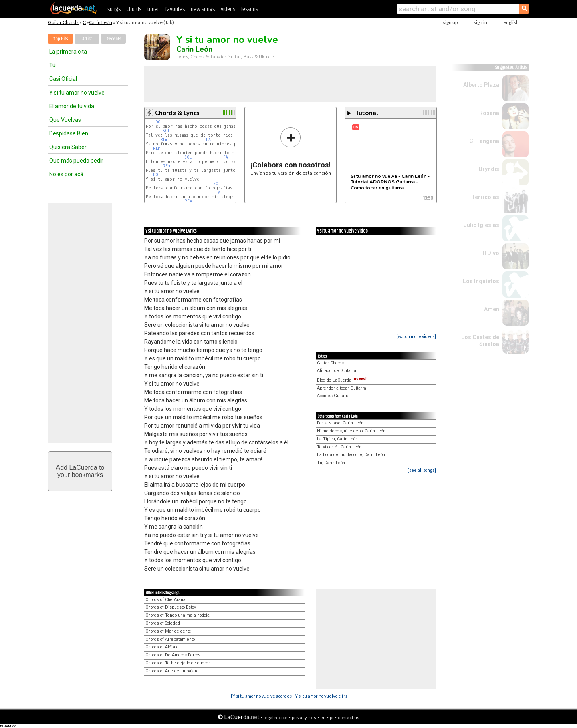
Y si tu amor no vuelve (77, 93)
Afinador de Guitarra (337, 371)
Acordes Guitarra (333, 396)
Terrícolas (485, 197)
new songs (203, 9)
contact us (349, 717)
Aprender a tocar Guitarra (342, 388)
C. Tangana (484, 141)
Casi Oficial (63, 79)
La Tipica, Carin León (337, 439)
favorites (175, 9)
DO (158, 122)
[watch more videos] (416, 336)
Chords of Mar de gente (168, 631)
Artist (87, 39)
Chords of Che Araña (165, 600)
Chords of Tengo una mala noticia (178, 615)
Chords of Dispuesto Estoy (171, 607)
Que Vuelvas (65, 120)
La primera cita (68, 52)
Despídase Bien (69, 133)
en (323, 717)
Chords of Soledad (163, 623)
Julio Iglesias (481, 225)
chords (134, 9)
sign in (480, 22)
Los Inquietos (481, 281)
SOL (166, 131)
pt (332, 717)
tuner (153, 9)
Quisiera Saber (68, 147)
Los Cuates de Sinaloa (480, 341)
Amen (492, 309)
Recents (114, 39)
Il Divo (491, 253)
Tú (52, 65)
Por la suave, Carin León (340, 423)
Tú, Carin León (331, 463)
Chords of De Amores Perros (173, 655)
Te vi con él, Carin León (339, 447)
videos (228, 9)
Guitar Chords (63, 22)
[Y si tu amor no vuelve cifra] (321, 696)
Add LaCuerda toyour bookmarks (80, 471)
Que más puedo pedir (76, 161)
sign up (450, 22)
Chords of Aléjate (162, 647)
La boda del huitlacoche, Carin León (351, 455)
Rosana (489, 113)
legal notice (276, 717)
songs (114, 9)
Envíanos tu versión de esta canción (291, 151)
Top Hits (61, 39)
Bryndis (489, 169)
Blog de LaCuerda (342, 380)
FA (208, 140)
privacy (299, 717)
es (314, 717)
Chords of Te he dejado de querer (178, 663)
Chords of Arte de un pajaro (172, 671)
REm (164, 140)
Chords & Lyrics (177, 113)
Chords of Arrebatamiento (170, 639)
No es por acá (66, 174)
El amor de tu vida (72, 106)
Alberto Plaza (481, 85)
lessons (250, 9)
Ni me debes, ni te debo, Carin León (351, 431)
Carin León (101, 22)
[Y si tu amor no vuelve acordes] (262, 696)
